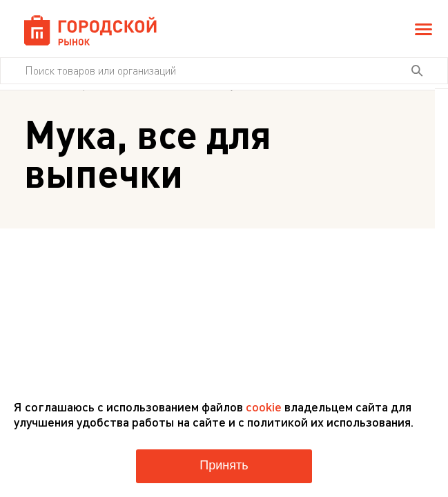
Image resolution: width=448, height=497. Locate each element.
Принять (224, 465)
